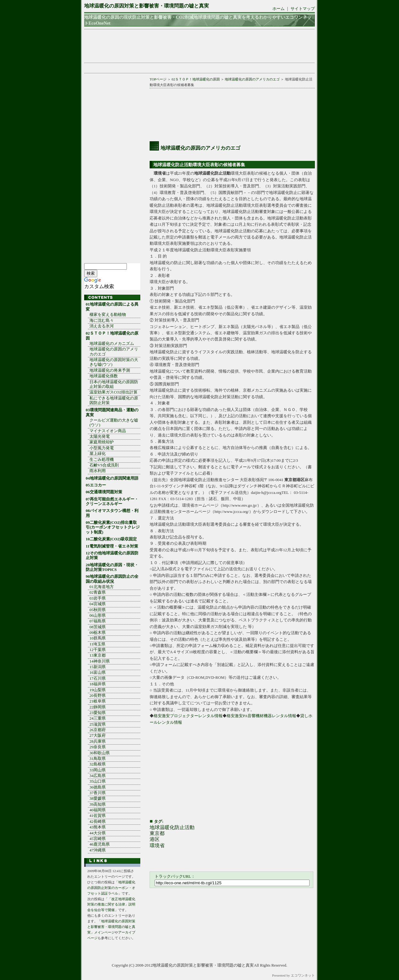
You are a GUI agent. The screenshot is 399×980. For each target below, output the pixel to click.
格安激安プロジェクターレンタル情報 (188, 716)
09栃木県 (98, 633)
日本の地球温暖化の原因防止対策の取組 (114, 384)
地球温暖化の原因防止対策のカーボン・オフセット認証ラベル (111, 888)
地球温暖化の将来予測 (110, 370)
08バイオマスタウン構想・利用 (112, 513)
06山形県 (98, 616)
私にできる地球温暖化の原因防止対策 (114, 401)
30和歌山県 (100, 753)
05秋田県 (98, 610)
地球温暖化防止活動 (172, 827)
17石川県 (98, 678)
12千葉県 (98, 650)
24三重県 (98, 718)
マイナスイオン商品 (108, 431)
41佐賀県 (98, 816)
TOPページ (158, 79)
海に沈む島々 (102, 321)
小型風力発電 (102, 448)
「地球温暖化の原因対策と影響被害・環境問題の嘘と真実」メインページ (111, 927)
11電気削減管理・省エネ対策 (112, 546)
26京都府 (98, 730)
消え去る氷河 (102, 326)
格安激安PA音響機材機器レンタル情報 (261, 716)
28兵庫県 (98, 741)
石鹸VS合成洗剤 (104, 465)
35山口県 (98, 781)
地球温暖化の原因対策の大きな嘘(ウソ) (114, 362)
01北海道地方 (102, 587)
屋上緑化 (98, 454)
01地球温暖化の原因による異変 (112, 307)
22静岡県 (98, 707)
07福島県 (98, 621)
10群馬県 (98, 638)
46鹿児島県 (100, 844)
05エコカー (96, 485)
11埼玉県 (97, 644)
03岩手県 (98, 598)
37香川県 (98, 793)
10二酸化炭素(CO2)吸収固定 (111, 539)
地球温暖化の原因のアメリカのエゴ (252, 79)
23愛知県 (98, 713)
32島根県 (98, 764)
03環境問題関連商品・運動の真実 (112, 412)
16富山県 (98, 673)
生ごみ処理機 (102, 460)
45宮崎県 (98, 839)
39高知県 (98, 804)
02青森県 (98, 592)
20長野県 (98, 696)
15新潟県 (98, 667)
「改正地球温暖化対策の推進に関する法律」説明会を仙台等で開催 (111, 905)
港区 (155, 839)
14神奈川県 (100, 661)
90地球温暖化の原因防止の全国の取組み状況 (112, 579)
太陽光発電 (100, 437)
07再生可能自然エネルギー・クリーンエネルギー (112, 502)
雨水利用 (98, 471)
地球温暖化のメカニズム (112, 344)
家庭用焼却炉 (102, 442)
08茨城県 (98, 627)
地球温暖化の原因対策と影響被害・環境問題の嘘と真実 (147, 6)
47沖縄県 (98, 850)
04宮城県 (98, 604)
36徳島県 (98, 787)
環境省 (157, 845)
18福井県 (98, 684)
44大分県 (98, 833)
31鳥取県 (98, 759)
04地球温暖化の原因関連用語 (112, 478)
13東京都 (98, 655)
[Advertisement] (198, 46)
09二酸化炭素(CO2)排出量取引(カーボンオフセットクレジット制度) (113, 527)
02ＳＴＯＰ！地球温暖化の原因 (196, 79)
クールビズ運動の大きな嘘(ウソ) (114, 423)
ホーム (279, 9)
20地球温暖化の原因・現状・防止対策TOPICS (112, 567)
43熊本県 (98, 827)
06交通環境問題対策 (104, 492)
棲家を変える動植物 (108, 315)
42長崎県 (98, 822)
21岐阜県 (98, 701)
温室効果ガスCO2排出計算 (113, 392)
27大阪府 (98, 736)
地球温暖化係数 (104, 376)
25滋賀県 (98, 724)
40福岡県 (98, 810)
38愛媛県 (98, 799)
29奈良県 (98, 747)
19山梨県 (98, 690)
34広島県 (98, 776)
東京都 (157, 833)
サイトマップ (303, 9)
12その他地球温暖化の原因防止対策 (112, 555)
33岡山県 (98, 770)
